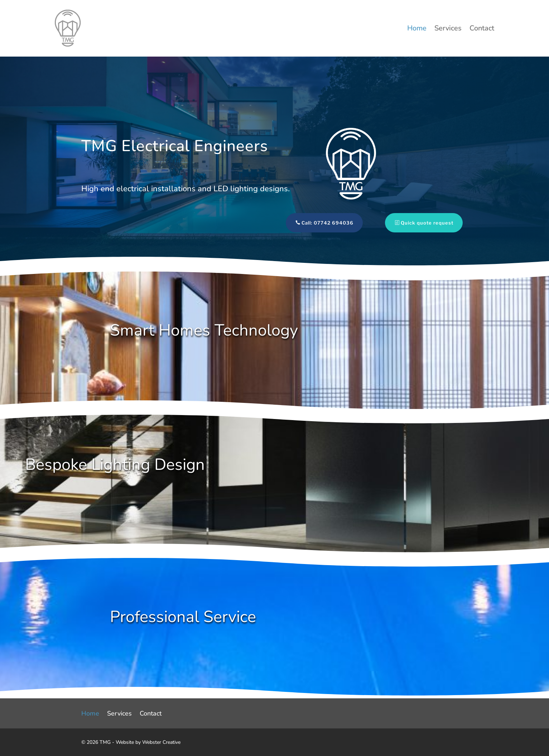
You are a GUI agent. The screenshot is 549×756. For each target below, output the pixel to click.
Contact (482, 29)
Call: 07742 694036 (314, 223)
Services (448, 29)
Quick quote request (414, 223)
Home (417, 29)
